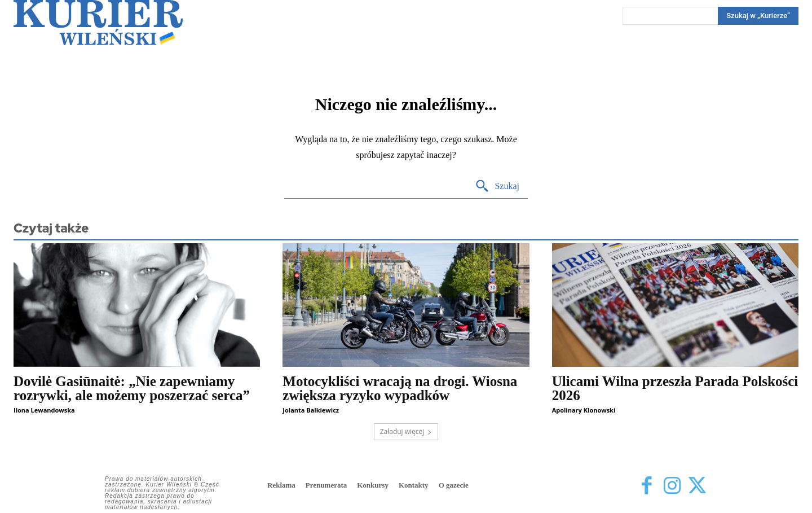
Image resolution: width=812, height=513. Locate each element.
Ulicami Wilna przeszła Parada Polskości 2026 (675, 388)
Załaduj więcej (406, 431)
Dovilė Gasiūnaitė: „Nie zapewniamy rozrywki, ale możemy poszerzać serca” (132, 388)
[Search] (758, 16)
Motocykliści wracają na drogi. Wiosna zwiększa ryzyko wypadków (400, 388)
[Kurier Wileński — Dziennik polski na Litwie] (98, 23)
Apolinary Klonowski (584, 410)
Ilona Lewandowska (44, 410)
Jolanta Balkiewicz (311, 410)
